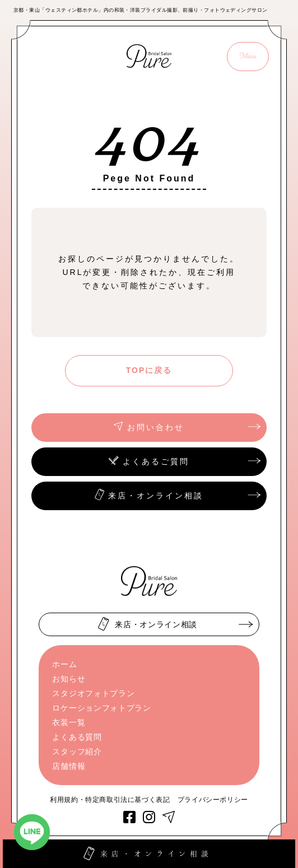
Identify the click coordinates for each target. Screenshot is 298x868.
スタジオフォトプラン (93, 693)
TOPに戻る (149, 370)
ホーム (64, 664)
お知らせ (69, 679)
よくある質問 (77, 737)
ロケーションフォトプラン (101, 708)
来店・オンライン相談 (150, 853)
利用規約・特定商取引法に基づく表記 (110, 800)
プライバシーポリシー (213, 800)
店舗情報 (69, 766)
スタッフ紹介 (77, 752)
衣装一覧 (69, 722)
